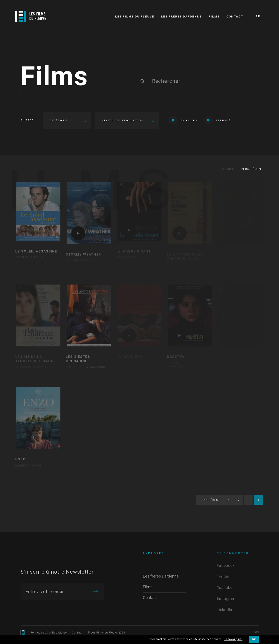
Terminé (217, 120)
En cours (183, 120)
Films (54, 77)
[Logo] (31, 16)
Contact (77, 633)
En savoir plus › (233, 639)
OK (254, 639)
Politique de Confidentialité (49, 633)
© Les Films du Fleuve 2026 (107, 633)
